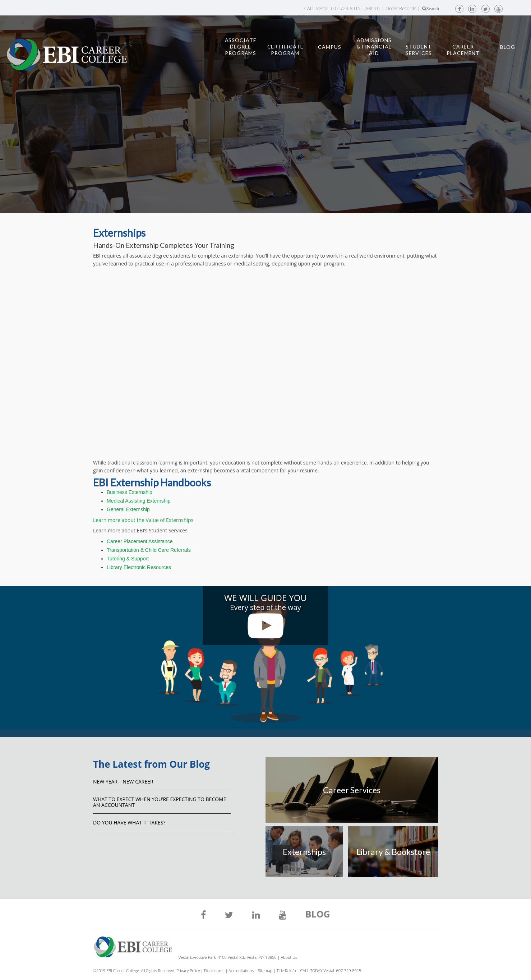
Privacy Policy (188, 970)
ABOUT (373, 8)
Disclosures (214, 970)
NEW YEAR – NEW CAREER (123, 782)
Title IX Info (286, 970)
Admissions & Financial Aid (374, 47)
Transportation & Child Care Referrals (149, 550)
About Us (289, 957)
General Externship (128, 509)
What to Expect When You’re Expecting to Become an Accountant (160, 802)
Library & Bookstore (393, 852)
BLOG (318, 915)
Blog (508, 47)
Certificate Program (285, 50)
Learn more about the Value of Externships (143, 520)
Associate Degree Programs (241, 47)
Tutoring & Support (128, 559)
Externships (304, 852)
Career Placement (463, 50)
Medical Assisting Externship (138, 501)
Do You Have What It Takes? (129, 822)
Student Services (419, 50)
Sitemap (265, 970)
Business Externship (130, 492)
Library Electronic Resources (139, 567)
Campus (329, 47)
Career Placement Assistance (140, 541)
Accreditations (241, 970)
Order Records (401, 8)
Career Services (352, 790)
